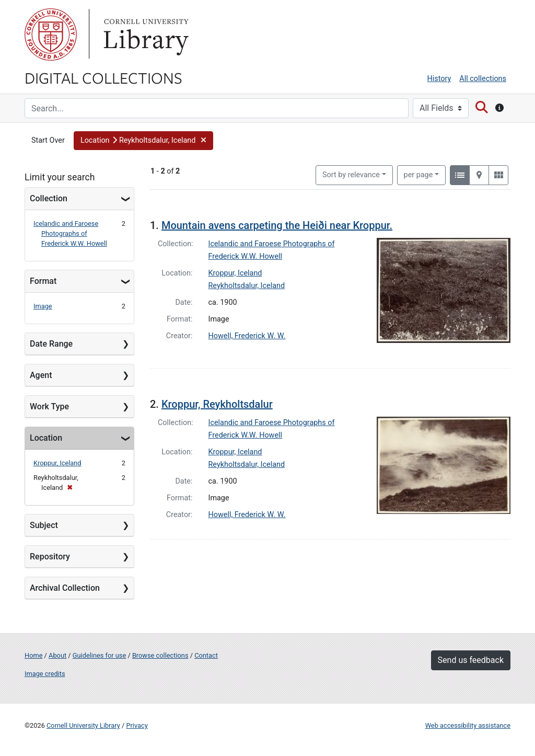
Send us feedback (471, 660)
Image (43, 306)
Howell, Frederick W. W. (247, 336)
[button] (143, 141)
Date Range (51, 344)
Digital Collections (103, 77)
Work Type (49, 406)
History (439, 79)
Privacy (137, 725)
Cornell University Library (83, 725)
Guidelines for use (99, 655)
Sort (351, 175)
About (57, 655)
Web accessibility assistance (468, 725)
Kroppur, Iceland (57, 463)
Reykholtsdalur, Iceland (247, 286)
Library (145, 35)
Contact (206, 655)
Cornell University (51, 35)
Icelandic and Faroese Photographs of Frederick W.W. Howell (70, 233)
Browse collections (160, 655)
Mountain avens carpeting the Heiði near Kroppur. (277, 225)
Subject (44, 525)
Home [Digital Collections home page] (33, 655)
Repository (50, 557)
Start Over (48, 140)
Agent (41, 375)
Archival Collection (65, 588)
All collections (483, 79)
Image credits (45, 674)
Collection (49, 198)
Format (43, 281)
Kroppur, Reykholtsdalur (217, 404)
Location (46, 438)
